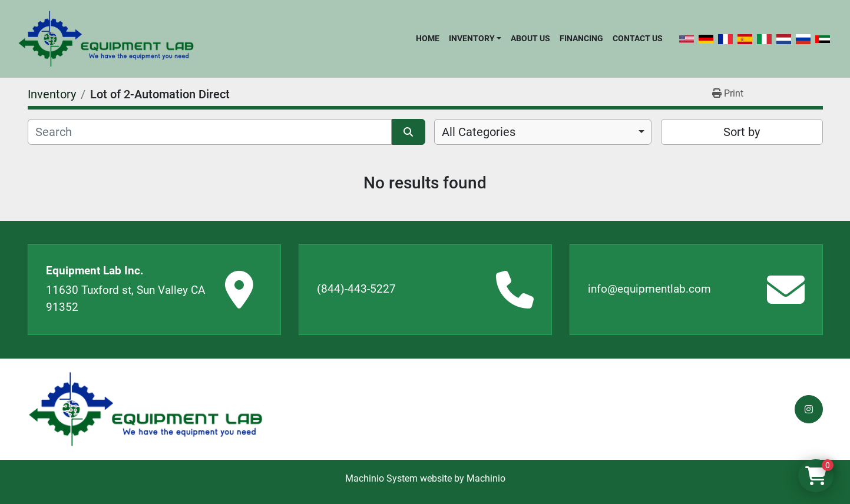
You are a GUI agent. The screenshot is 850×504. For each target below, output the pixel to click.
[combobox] (543, 132)
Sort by (742, 132)
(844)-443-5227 (356, 289)
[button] (475, 38)
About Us (530, 38)
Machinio (486, 478)
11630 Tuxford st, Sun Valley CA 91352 (125, 299)
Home (428, 38)
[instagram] (809, 409)
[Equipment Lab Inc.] (145, 409)
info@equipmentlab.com (649, 289)
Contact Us (638, 38)
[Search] (210, 132)
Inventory (472, 38)
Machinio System (381, 478)
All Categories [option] (479, 132)
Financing (581, 38)
